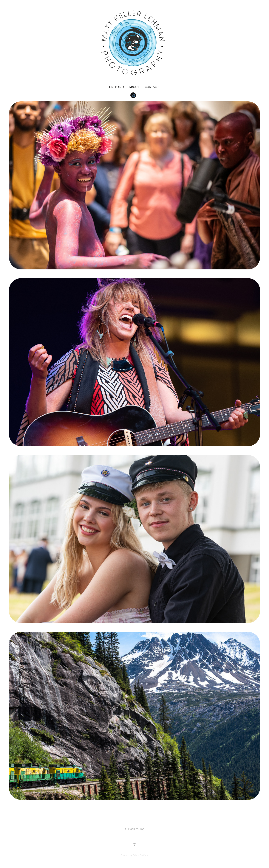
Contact (152, 87)
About (134, 87)
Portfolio (116, 87)
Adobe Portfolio (140, 855)
